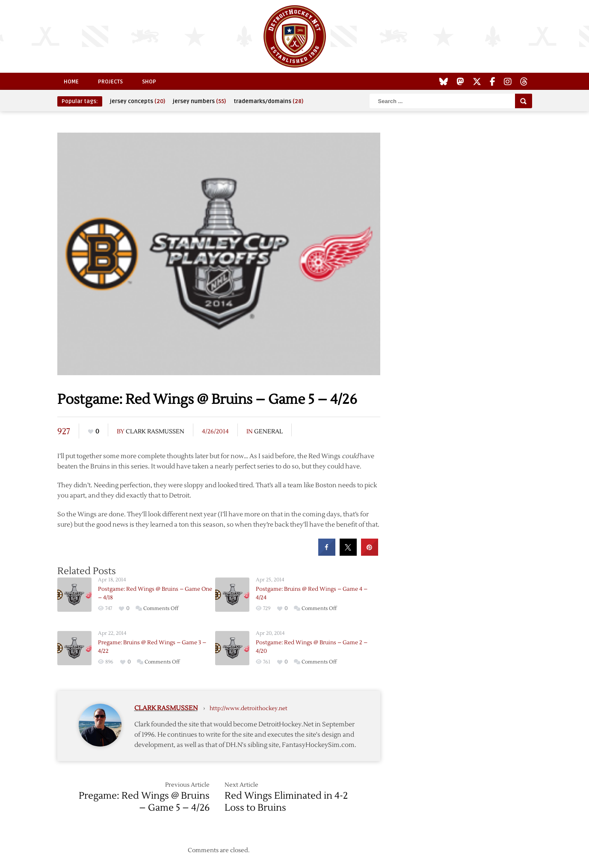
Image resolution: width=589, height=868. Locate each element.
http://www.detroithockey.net (249, 708)
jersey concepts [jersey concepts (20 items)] (138, 101)
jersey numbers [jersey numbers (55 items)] (199, 101)
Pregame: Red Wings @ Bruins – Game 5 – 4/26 (144, 802)
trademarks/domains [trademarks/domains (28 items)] (268, 101)
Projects (110, 82)
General (268, 432)
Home (71, 82)
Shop (149, 82)
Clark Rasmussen (155, 432)
